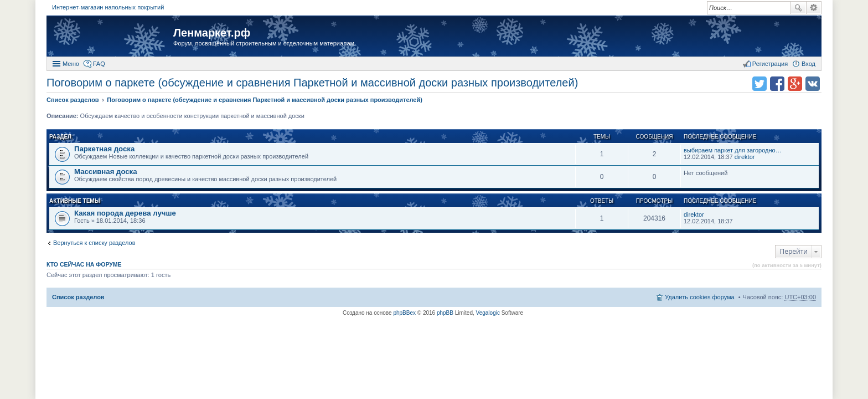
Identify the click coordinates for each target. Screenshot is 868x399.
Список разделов (78, 297)
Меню (71, 64)
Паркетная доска (104, 149)
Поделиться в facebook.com (777, 84)
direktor (745, 157)
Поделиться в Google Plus (795, 84)
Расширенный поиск (814, 8)
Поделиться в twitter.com (759, 84)
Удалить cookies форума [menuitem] (700, 297)
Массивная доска (106, 172)
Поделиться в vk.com (813, 84)
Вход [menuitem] (808, 64)
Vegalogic (488, 313)
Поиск (798, 8)
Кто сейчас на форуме (84, 264)
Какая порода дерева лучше (125, 213)
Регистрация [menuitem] (770, 64)
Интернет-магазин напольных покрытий (108, 7)
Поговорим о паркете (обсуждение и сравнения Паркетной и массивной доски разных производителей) (312, 83)
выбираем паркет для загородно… (733, 150)
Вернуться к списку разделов (94, 243)
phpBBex (404, 313)
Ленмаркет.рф (212, 33)
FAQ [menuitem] (99, 64)
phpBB (445, 313)
